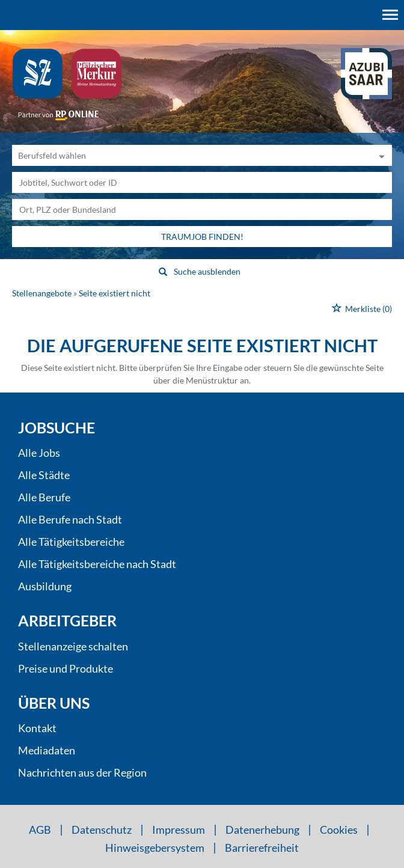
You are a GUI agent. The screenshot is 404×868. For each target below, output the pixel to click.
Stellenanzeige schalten (73, 646)
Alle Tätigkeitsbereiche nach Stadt (97, 564)
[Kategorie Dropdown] (380, 155)
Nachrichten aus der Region (82, 772)
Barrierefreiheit (262, 848)
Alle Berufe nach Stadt (70, 519)
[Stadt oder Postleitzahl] (202, 209)
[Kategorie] (190, 155)
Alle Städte (44, 475)
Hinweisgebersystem (155, 848)
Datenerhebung (262, 830)
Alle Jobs (39, 453)
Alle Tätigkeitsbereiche (71, 542)
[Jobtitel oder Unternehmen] (202, 182)
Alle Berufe (44, 497)
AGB (40, 830)
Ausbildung (45, 586)
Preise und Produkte (66, 668)
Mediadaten (47, 750)
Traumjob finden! (202, 237)
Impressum (179, 830)
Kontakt (37, 728)
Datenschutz (102, 830)
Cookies (339, 830)
